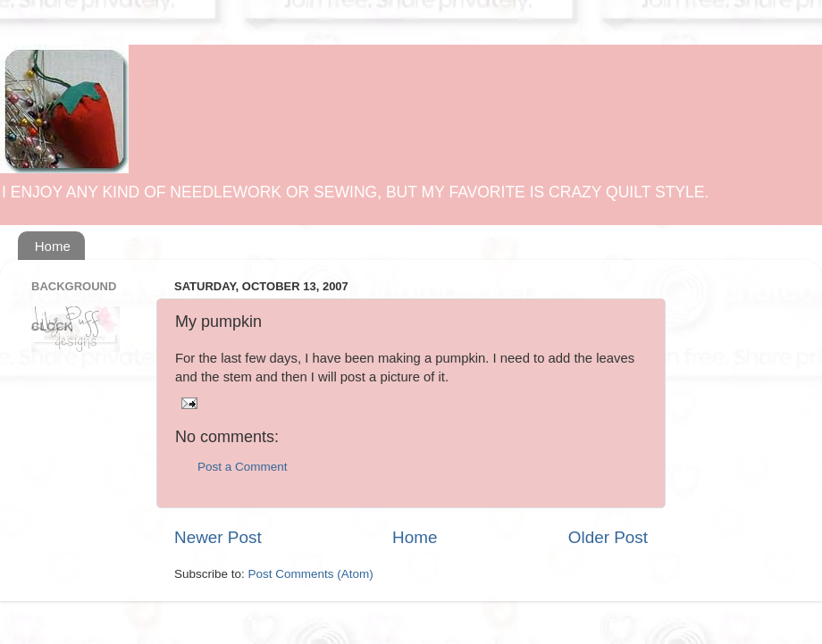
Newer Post (218, 537)
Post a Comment (243, 467)
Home (53, 246)
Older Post (608, 537)
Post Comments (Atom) (311, 574)
